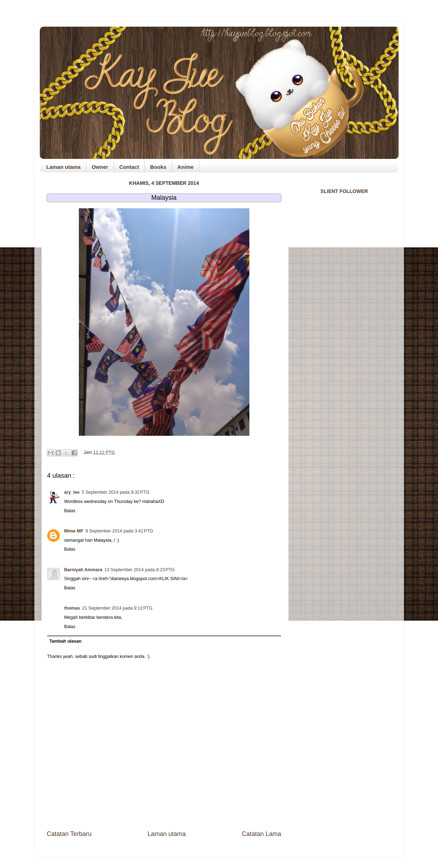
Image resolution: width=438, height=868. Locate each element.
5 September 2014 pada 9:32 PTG (116, 492)
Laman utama (63, 167)
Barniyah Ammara (83, 570)
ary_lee (72, 492)
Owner (100, 167)
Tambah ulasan (66, 641)
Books (158, 167)
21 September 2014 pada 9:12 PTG (117, 608)
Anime (185, 167)
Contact (129, 167)
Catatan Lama (262, 834)
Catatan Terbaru (69, 834)
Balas (70, 511)
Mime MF (74, 531)
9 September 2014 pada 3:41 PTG (119, 531)
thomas (72, 608)
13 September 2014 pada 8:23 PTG (140, 570)
